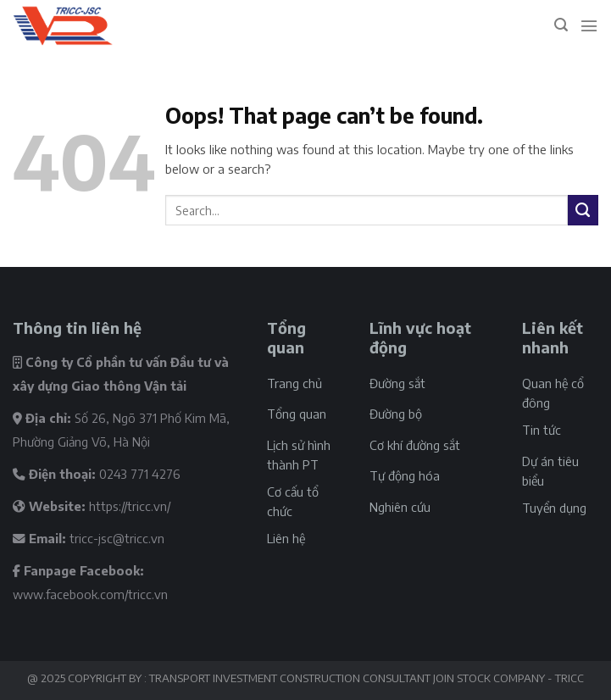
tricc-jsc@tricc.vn (117, 538)
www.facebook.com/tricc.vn (90, 594)
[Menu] (589, 26)
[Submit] (583, 210)
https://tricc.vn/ (130, 506)
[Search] (561, 25)
